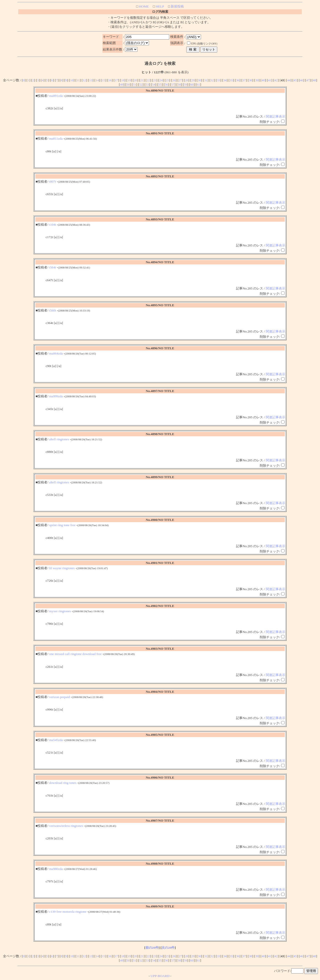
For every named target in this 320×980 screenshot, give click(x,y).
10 (72, 80)
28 (187, 80)
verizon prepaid (60, 697)
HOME (144, 6)
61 (198, 84)
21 (142, 80)
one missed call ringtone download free (75, 654)
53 (147, 84)
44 (289, 80)
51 (134, 84)
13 (91, 80)
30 (199, 80)
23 (155, 80)
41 (270, 80)
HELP (159, 6)
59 (186, 84)
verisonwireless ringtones (66, 826)
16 (110, 80)
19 (129, 80)
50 (128, 84)
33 (218, 80)
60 (192, 84)
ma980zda (56, 869)
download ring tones (63, 783)
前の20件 (152, 948)
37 (244, 80)
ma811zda (56, 138)
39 (257, 80)
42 (276, 80)
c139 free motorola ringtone (68, 912)
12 (84, 80)
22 (148, 80)
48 (314, 80)
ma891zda (56, 96)
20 (135, 80)
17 (116, 80)
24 (161, 80)
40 (263, 80)
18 (123, 80)
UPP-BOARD (160, 976)
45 (295, 80)
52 (141, 84)
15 (104, 80)
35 (231, 80)
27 (180, 80)
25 (167, 80)
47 (308, 80)
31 (206, 80)
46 (302, 80)
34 (225, 80)
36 (238, 80)
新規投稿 (177, 6)
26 (174, 80)
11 (78, 80)
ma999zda (56, 396)
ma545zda (56, 740)
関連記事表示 (275, 116)
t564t (53, 267)
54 (154, 84)
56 (166, 84)
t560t (53, 310)
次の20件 (168, 948)
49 (122, 84)
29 (193, 80)
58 (179, 84)
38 (250, 80)
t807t (53, 182)
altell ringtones (59, 439)
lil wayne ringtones (62, 568)
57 (173, 84)
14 (97, 80)
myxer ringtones (60, 611)
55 (160, 84)
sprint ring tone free (62, 525)
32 (212, 80)
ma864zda (56, 353)
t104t (53, 225)
